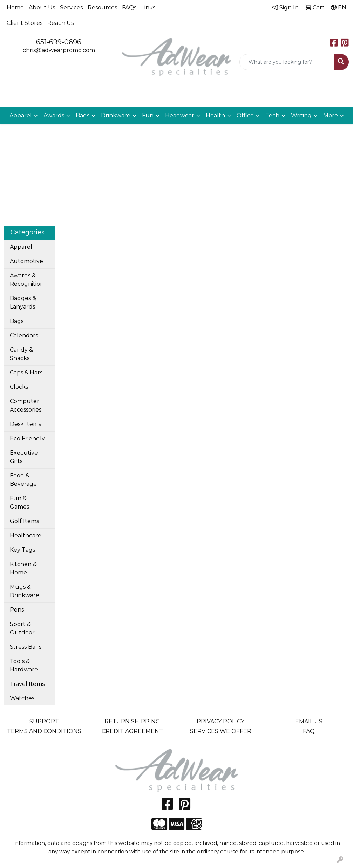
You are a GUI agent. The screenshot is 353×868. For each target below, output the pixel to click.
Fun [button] (148, 115)
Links (148, 8)
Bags (17, 321)
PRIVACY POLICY (220, 721)
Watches (22, 698)
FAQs (129, 8)
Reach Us (60, 23)
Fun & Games (19, 502)
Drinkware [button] (116, 115)
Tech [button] (272, 115)
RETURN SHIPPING (132, 721)
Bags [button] (83, 115)
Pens (17, 610)
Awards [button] (54, 115)
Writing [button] (301, 115)
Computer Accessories (26, 405)
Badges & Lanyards (23, 302)
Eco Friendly (27, 438)
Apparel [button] (21, 115)
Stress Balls (26, 647)
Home (15, 8)
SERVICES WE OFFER (221, 731)
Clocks (19, 387)
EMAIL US (309, 721)
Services (71, 8)
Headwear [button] (180, 115)
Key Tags (22, 550)
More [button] (331, 115)
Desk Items (25, 424)
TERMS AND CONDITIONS (44, 731)
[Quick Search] (287, 62)
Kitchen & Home (23, 568)
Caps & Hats (26, 373)
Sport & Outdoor (22, 628)
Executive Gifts (24, 457)
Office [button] (245, 115)
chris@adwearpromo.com (59, 50)
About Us (42, 8)
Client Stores (25, 23)
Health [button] (215, 115)
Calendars (24, 335)
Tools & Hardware (24, 665)
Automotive (26, 261)
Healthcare (26, 535)
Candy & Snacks (21, 354)
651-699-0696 (59, 42)
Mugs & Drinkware (25, 591)
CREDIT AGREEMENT (132, 731)
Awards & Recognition (27, 280)
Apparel (21, 247)
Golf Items (24, 521)
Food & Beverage (23, 480)
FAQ (309, 731)
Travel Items (27, 684)
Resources (102, 8)
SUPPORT (44, 721)
